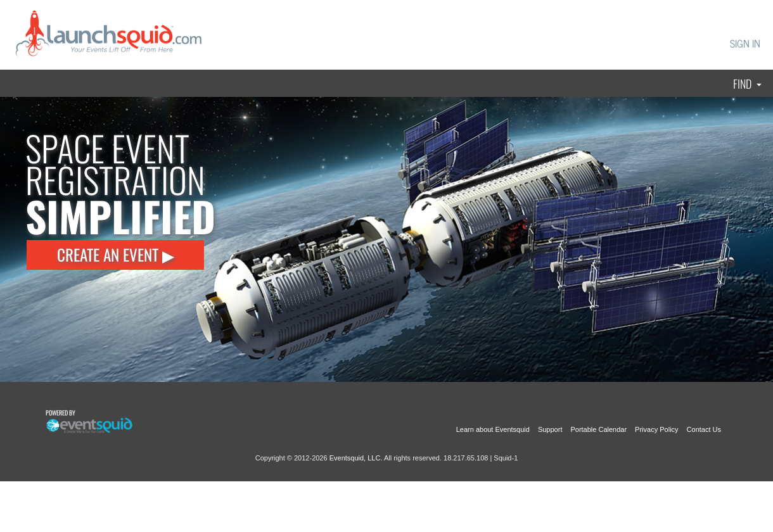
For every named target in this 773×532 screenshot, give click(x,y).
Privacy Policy (656, 429)
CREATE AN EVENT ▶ (116, 254)
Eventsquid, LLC (355, 458)
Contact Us (704, 429)
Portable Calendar (598, 429)
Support (550, 429)
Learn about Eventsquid (493, 429)
